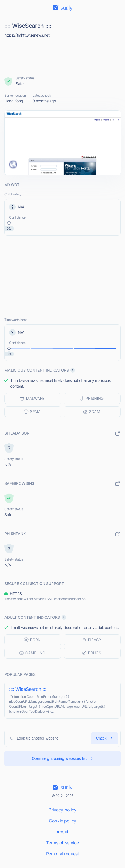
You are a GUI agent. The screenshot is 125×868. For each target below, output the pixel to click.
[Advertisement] (63, 55)
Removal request (63, 854)
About (63, 832)
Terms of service (62, 843)
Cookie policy (63, 821)
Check (104, 738)
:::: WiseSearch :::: (28, 689)
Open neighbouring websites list (63, 758)
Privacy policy (62, 810)
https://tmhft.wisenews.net (27, 35)
